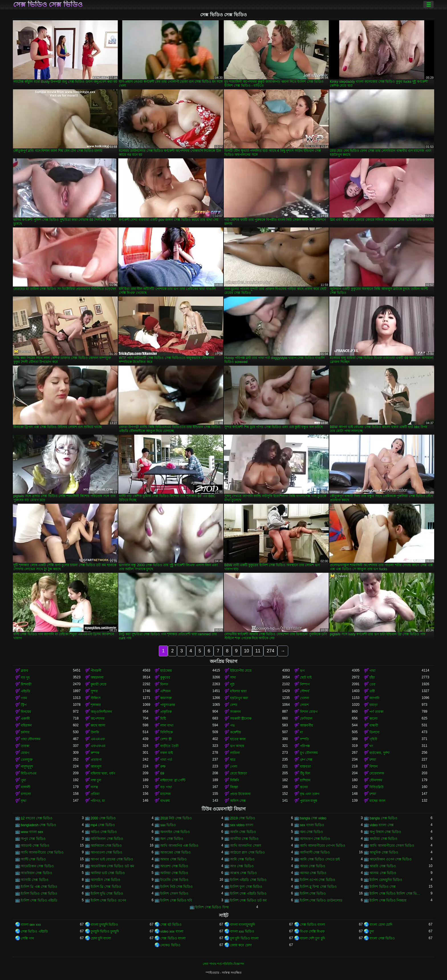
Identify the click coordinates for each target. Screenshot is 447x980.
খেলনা (304, 698)
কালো (373, 719)
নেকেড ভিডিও (170, 945)
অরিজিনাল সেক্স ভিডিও (107, 839)
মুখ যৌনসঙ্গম (309, 753)
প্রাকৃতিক (166, 712)
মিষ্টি (163, 719)
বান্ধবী (374, 725)
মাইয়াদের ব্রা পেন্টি (173, 780)
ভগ (302, 671)
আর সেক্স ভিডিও (242, 866)
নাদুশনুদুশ (27, 767)
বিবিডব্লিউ (376, 787)
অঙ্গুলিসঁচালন (101, 712)
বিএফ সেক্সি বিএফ (312, 931)
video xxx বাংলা (172, 931)
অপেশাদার (98, 719)
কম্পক (95, 753)
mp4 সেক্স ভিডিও (103, 825)
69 (162, 773)
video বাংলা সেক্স (381, 825)
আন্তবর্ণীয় (306, 725)
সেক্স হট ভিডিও (171, 925)
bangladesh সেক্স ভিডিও (38, 825)
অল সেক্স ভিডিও (172, 839)
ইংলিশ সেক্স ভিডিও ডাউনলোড (321, 900)
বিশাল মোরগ (309, 712)
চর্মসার (25, 732)
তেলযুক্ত (27, 760)
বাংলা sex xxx (31, 925)
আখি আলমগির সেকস (246, 846)
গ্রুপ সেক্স (306, 760)
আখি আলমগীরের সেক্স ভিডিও (42, 852)
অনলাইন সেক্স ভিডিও (175, 832)
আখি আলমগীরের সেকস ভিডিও (392, 846)
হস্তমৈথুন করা (239, 698)
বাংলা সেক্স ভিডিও (382, 938)
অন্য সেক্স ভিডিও (312, 832)
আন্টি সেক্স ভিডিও (33, 859)
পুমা (23, 780)
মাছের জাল (377, 801)
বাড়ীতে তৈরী (169, 746)
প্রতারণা (96, 760)
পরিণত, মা (98, 801)
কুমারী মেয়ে (98, 684)
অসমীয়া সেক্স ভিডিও (244, 839)
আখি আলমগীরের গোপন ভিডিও (323, 846)
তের (372, 684)
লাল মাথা (167, 725)
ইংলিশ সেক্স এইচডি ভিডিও (248, 894)
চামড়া (373, 705)
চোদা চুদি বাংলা (101, 938)
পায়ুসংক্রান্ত (168, 705)
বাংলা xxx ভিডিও (242, 931)
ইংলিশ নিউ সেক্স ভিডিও (176, 887)
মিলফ (164, 684)
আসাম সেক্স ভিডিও (383, 873)
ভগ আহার (237, 746)
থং (371, 746)
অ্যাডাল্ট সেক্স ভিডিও (35, 846)
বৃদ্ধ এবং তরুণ (310, 794)
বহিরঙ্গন (26, 725)
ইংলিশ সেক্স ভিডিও (313, 894)
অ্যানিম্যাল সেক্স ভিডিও (106, 846)
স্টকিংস (96, 698)
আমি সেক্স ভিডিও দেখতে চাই (320, 859)
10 (247, 651)
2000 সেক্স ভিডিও (103, 818)
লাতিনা (235, 753)
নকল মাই (166, 753)
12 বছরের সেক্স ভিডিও (37, 818)
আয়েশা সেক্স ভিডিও (174, 866)
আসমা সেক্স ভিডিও (313, 873)
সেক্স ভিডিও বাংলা (313, 925)
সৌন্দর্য (305, 691)
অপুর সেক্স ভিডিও (33, 839)
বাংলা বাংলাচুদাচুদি (242, 925)
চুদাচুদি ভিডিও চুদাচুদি (105, 931)
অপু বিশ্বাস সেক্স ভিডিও (385, 832)
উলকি (95, 732)
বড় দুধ (25, 677)
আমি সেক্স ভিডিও (242, 859)
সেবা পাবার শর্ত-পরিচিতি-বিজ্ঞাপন (223, 964)
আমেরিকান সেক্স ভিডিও (37, 866)
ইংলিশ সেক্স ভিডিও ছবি (176, 900)
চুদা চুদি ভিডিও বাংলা (244, 938)
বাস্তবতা (305, 767)
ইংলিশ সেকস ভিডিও (174, 894)
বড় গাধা (166, 787)
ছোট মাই (306, 677)
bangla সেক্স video (313, 818)
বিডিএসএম (29, 773)
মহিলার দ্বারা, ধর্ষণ (103, 773)
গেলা (234, 767)
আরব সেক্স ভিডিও (313, 866)
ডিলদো (374, 732)
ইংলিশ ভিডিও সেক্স (383, 887)
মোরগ (25, 753)
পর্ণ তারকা (376, 712)
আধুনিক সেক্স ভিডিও (384, 852)
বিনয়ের (26, 712)
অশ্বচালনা (97, 677)
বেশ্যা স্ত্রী (166, 739)
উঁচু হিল (305, 773)
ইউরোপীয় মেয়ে (241, 671)
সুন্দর (94, 691)
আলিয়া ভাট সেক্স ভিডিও (108, 873)
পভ (232, 725)
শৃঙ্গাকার (96, 705)
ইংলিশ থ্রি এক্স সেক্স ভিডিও (39, 887)
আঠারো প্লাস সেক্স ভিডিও (247, 852)
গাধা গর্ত (166, 760)
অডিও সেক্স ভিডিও (104, 832)
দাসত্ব (94, 787)
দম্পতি (304, 739)
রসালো (26, 794)
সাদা (233, 677)
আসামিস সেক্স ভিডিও (106, 880)
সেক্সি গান (27, 938)
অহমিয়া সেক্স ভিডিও (383, 839)
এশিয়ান (165, 691)
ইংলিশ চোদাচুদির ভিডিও (386, 880)
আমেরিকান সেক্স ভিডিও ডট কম (112, 866)
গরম (24, 698)
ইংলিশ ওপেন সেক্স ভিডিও (318, 880)
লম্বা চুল (96, 780)
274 (270, 651)
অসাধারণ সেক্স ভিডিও (315, 839)
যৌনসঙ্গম (376, 780)
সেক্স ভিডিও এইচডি (34, 931)
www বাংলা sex (32, 832)
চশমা (373, 760)
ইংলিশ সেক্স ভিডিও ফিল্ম (212, 907)
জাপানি (374, 698)
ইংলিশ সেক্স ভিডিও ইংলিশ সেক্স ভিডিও (396, 894)
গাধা (372, 671)
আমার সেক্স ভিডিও (173, 859)
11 (258, 651)
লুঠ (232, 684)
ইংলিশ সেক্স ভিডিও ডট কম (248, 900)
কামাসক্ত (166, 698)
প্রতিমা (95, 794)
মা (301, 732)
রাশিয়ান (305, 780)
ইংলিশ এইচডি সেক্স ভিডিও (248, 880)
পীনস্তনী (96, 671)
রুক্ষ (163, 767)
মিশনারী (26, 684)
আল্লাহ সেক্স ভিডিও (243, 873)
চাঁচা (372, 677)
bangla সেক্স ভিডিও (383, 818)
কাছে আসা (98, 725)
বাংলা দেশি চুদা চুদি (312, 938)
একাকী (25, 719)
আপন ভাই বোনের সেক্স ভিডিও (112, 859)
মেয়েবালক (377, 773)
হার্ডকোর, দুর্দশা (379, 753)
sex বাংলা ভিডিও (312, 825)
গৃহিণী (373, 739)
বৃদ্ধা (24, 801)
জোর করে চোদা (241, 945)
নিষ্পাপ (305, 684)
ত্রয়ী (372, 691)
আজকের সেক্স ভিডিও (175, 852)
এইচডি (26, 691)
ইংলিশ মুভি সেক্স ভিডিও (107, 894)
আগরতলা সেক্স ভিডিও (107, 852)
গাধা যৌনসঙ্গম (31, 739)
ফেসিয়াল (306, 719)
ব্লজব (25, 671)
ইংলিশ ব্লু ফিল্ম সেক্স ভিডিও (318, 887)
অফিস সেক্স (238, 801)
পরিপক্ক (305, 746)
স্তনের (304, 787)
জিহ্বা (234, 787)
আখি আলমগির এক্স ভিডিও (179, 846)
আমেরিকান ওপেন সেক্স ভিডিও (391, 859)
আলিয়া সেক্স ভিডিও (174, 873)
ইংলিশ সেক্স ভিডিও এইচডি (39, 900)
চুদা (372, 931)
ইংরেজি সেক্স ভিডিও (174, 880)
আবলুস (96, 767)
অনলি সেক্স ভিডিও (243, 832)
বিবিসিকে (166, 732)
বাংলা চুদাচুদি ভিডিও (104, 925)
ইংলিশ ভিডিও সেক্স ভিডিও (39, 894)
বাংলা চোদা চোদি (381, 925)
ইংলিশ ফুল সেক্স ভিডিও (246, 887)
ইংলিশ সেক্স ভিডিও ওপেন (108, 900)
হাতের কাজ (238, 739)
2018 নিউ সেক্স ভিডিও (176, 818)
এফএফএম (98, 746)
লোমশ (304, 705)
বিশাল (374, 767)
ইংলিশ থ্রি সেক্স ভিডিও (106, 887)
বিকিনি (234, 780)
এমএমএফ (98, 739)
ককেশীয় (235, 732)
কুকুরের (165, 677)
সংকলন (235, 712)
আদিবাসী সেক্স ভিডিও (315, 852)
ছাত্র (233, 760)
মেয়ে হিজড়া (238, 773)
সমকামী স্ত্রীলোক (241, 719)
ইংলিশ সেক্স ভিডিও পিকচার (388, 900)
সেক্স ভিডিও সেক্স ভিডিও (48, 5)
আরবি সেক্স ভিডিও (383, 866)
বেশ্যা (234, 705)
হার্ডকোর (166, 671)
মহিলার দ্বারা (238, 691)
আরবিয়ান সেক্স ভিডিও (36, 873)
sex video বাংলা (242, 825)
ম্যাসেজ (165, 794)
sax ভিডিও (168, 825)
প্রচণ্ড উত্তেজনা (240, 794)
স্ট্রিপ (24, 705)
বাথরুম (165, 801)
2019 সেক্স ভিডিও (243, 818)
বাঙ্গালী (26, 787)
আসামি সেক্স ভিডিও (35, 880)
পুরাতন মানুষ (309, 801)
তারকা (25, 746)
